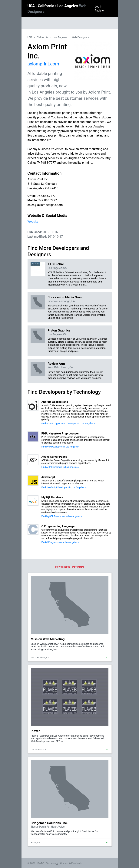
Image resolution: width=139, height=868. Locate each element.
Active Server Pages (54, 457)
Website (33, 221)
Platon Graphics (59, 330)
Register (100, 11)
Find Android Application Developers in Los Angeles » (68, 424)
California (46, 6)
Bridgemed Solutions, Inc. (49, 823)
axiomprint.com (43, 64)
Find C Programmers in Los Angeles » (60, 542)
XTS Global (56, 264)
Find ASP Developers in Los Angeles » (60, 467)
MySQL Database (52, 497)
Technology (52, 863)
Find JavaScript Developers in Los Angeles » (64, 487)
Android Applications (55, 402)
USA (32, 6)
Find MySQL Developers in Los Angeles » (62, 516)
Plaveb (36, 731)
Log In (98, 7)
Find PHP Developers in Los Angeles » (61, 447)
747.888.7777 (46, 196)
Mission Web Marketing (48, 639)
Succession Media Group (66, 297)
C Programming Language (58, 526)
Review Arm (56, 364)
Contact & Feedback (71, 863)
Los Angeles (60, 37)
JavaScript (48, 477)
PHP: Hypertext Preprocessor (60, 434)
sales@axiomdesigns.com (45, 205)
